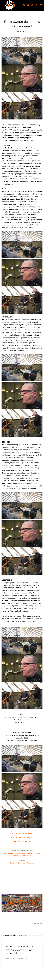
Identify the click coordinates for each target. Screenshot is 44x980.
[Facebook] (24, 5)
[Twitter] (28, 5)
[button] (14, 936)
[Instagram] (32, 5)
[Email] (41, 924)
